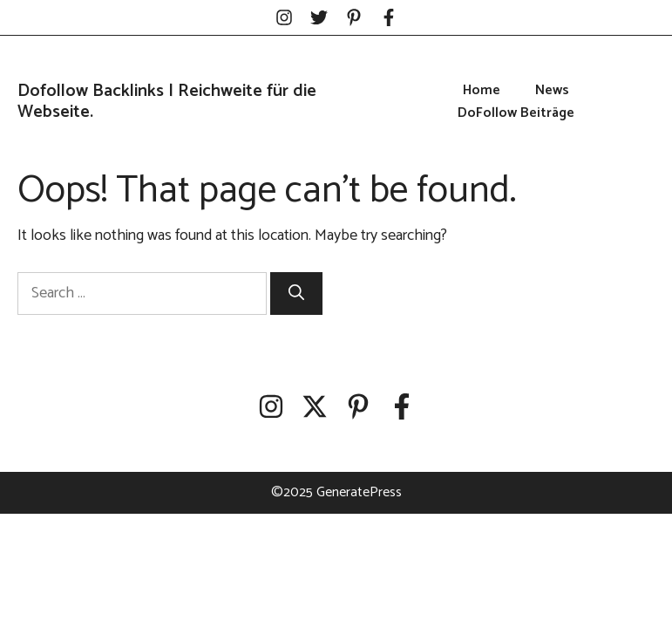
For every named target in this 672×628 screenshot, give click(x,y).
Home (482, 91)
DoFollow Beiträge (516, 113)
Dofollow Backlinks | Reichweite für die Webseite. (167, 102)
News (552, 91)
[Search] (296, 294)
